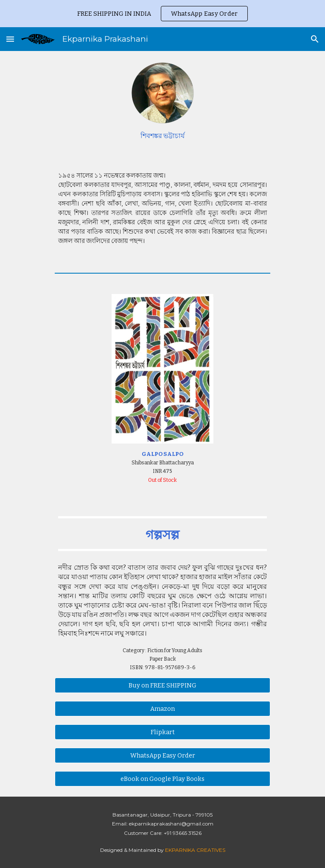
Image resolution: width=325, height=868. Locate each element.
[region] (162, 14)
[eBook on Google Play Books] (162, 779)
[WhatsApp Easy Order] (162, 755)
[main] (162, 136)
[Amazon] (162, 708)
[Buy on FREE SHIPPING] (162, 685)
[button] (10, 39)
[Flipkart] (162, 732)
